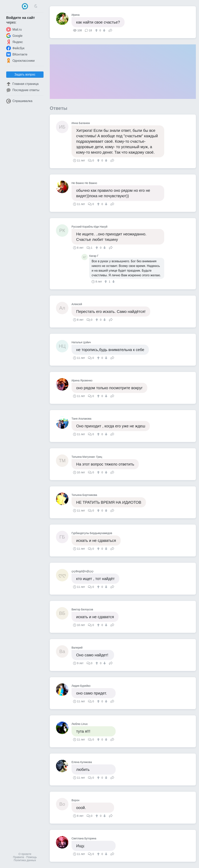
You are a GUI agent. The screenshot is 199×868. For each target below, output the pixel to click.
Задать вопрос (25, 74)
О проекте (25, 854)
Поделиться (110, 30)
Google (14, 36)
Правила (19, 857)
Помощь (31, 857)
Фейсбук (15, 48)
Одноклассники (20, 61)
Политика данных (25, 860)
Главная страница (22, 84)
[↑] (97, 30)
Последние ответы (23, 90)
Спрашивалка (19, 101)
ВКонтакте (17, 54)
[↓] (104, 30)
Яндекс (15, 42)
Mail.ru (14, 29)
